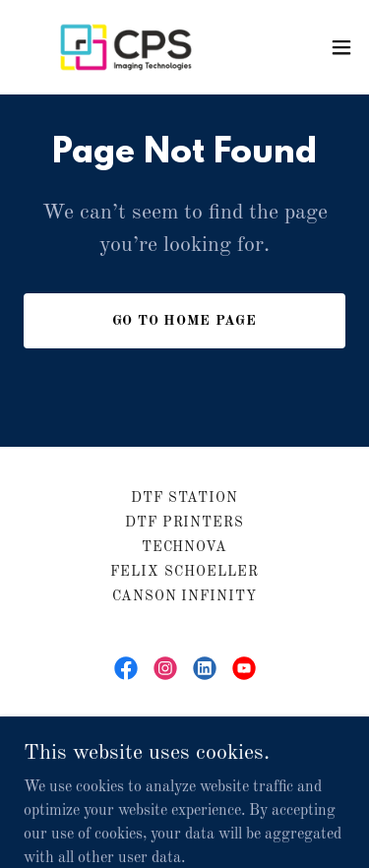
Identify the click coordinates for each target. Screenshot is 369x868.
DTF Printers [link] (185, 523)
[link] (126, 47)
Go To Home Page (185, 321)
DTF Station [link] (185, 498)
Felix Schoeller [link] (184, 572)
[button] (341, 47)
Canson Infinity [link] (185, 596)
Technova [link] (185, 547)
